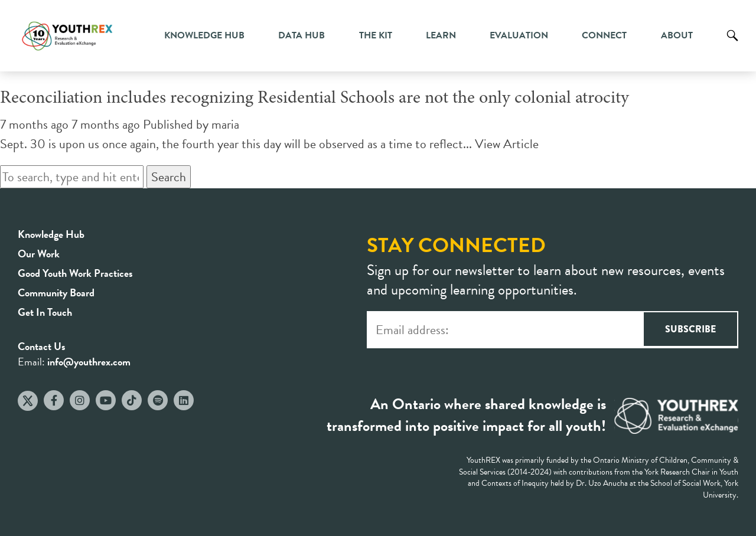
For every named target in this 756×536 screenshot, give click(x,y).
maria (225, 124)
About (677, 35)
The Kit (376, 35)
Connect (604, 35)
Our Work (39, 254)
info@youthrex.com (89, 362)
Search (732, 44)
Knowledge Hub (204, 35)
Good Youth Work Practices (75, 273)
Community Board (56, 292)
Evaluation (519, 35)
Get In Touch (45, 312)
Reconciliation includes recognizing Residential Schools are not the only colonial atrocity (315, 99)
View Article (507, 144)
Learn (441, 35)
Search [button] (169, 177)
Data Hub (302, 35)
